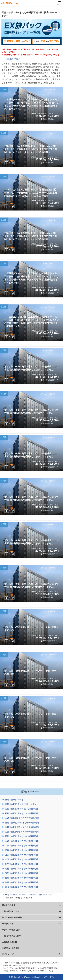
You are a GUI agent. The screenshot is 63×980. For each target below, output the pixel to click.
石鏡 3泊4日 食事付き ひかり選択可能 (22, 827)
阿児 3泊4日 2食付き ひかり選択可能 (22, 864)
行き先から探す (9, 905)
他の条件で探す (13, 59)
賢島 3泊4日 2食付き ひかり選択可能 (22, 878)
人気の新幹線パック (11, 911)
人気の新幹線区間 (10, 942)
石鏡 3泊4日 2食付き (14, 800)
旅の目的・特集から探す (12, 917)
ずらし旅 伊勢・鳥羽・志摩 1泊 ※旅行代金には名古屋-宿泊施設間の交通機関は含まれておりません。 (31, 368)
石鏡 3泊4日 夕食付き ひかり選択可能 (22, 823)
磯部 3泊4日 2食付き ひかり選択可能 (22, 855)
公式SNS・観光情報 (11, 948)
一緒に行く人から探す (11, 936)
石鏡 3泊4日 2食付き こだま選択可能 (22, 813)
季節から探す (8, 924)
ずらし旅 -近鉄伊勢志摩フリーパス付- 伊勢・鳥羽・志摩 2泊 (31, 716)
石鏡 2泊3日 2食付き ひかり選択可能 (22, 836)
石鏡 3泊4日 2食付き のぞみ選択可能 (22, 809)
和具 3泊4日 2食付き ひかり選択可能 (22, 850)
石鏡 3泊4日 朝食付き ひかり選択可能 (22, 832)
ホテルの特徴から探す (11, 930)
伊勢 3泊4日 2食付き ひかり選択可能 (22, 873)
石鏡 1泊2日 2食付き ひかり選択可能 (22, 841)
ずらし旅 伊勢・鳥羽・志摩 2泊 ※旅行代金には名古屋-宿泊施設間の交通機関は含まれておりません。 (31, 499)
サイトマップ (8, 954)
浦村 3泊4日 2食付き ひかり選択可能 (22, 869)
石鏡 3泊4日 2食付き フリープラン (21, 804)
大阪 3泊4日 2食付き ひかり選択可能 (22, 846)
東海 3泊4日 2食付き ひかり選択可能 (22, 887)
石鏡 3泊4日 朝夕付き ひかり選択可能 (22, 818)
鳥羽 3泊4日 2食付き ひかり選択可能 (22, 882)
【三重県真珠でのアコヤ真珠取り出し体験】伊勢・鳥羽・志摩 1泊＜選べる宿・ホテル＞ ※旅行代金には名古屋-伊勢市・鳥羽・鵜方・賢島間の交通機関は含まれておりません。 (31, 104)
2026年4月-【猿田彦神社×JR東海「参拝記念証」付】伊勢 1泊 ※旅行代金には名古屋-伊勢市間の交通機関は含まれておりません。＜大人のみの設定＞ (31, 149)
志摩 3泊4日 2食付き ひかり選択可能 (22, 859)
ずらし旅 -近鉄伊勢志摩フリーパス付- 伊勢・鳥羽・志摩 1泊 (31, 629)
